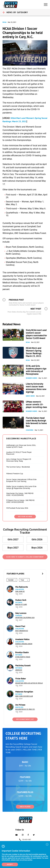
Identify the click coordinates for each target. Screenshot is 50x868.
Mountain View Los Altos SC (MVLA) (29, 683)
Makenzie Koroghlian (24, 692)
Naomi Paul (20, 626)
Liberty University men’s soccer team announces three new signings (36, 388)
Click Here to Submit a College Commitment (25, 557)
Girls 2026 (37, 539)
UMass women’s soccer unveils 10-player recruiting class (36, 404)
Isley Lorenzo (21, 613)
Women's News (32, 378)
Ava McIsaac (20, 705)
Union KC (19, 670)
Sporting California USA (25, 618)
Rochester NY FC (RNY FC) (25, 709)
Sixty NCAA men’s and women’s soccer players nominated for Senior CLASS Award (36, 334)
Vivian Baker (21, 679)
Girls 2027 (13, 539)
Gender (11, 580)
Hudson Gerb (21, 600)
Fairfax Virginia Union (24, 644)
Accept (10, 864)
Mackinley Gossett (23, 665)
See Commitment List (25, 719)
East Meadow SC (22, 631)
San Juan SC (20, 591)
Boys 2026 (37, 548)
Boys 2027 (13, 548)
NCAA (4, 22)
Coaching (30, 430)
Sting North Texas (23, 657)
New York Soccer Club (24, 696)
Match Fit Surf (21, 605)
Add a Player (25, 807)
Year (22, 580)
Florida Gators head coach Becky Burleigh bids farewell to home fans (36, 422)
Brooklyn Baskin (22, 652)
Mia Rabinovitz (22, 587)
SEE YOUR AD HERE (25, 517)
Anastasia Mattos (22, 639)
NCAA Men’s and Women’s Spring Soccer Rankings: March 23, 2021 (34, 352)
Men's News (30, 396)
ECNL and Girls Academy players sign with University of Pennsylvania (36, 370)
